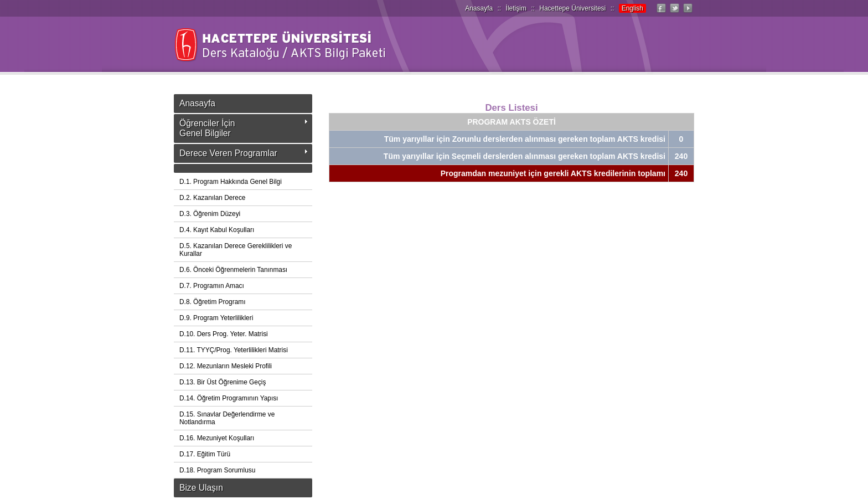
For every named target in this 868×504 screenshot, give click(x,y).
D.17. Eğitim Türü (205, 454)
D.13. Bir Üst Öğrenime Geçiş (223, 382)
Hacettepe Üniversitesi (572, 8)
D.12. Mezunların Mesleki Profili (226, 366)
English (632, 8)
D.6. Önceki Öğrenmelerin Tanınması (233, 270)
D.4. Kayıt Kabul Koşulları (217, 230)
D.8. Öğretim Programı (212, 302)
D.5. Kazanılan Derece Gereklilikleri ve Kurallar (236, 250)
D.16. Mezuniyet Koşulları (217, 438)
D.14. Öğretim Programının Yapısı (229, 398)
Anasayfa (479, 8)
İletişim (516, 8)
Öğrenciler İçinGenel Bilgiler (207, 128)
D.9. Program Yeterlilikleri (216, 318)
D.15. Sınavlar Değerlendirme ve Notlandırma (227, 418)
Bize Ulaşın (201, 488)
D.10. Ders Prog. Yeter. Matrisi (224, 334)
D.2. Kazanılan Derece (212, 198)
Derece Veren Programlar (228, 153)
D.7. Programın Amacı (212, 286)
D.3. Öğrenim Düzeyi (210, 214)
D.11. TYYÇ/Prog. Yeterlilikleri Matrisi (234, 350)
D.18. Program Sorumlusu (217, 470)
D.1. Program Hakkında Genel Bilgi (231, 182)
